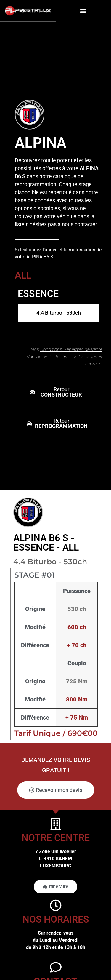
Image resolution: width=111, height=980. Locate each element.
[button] (83, 11)
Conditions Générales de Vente (71, 350)
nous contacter (79, 224)
